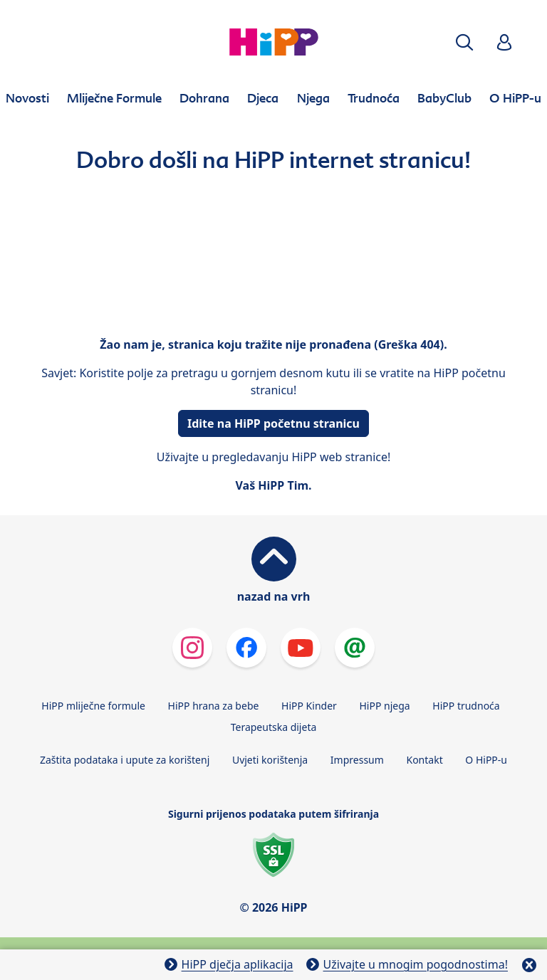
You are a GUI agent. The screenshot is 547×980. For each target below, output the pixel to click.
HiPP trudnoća (466, 706)
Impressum (357, 760)
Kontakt (424, 760)
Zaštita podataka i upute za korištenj (125, 760)
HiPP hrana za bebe (214, 706)
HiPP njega (384, 706)
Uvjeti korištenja (270, 760)
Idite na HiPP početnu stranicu (273, 423)
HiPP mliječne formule (93, 706)
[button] (464, 42)
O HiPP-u (486, 760)
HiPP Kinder (309, 706)
